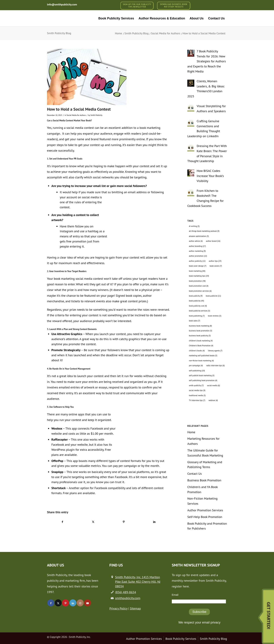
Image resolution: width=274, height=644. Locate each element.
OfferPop (57, 461)
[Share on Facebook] (62, 522)
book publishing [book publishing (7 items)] (197, 316)
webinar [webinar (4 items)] (213, 400)
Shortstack (59, 488)
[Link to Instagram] (80, 603)
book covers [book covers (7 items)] (216, 266)
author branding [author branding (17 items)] (197, 246)
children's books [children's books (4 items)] (197, 351)
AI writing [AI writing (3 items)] (194, 226)
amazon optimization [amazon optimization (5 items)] (199, 236)
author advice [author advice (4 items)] (196, 241)
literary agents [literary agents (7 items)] (215, 351)
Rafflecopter (60, 439)
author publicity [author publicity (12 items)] (197, 261)
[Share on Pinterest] (124, 522)
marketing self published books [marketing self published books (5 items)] (203, 356)
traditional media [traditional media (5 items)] (197, 395)
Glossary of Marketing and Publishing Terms (205, 465)
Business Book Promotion (204, 480)
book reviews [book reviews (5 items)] (215, 316)
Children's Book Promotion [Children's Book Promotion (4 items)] (201, 346)
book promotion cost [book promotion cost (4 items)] (199, 286)
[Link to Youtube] (88, 603)
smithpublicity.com (128, 598)
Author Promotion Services (205, 510)
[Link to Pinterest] (66, 603)
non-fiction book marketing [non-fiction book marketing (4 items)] (201, 361)
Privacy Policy (118, 608)
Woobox (57, 428)
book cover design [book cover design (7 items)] (198, 266)
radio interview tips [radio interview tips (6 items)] (215, 365)
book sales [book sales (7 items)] (194, 321)
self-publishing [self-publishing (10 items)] (197, 371)
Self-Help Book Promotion (205, 517)
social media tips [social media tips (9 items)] (197, 390)
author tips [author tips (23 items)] (215, 261)
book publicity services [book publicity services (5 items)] (199, 311)
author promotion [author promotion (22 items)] (198, 256)
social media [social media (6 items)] (214, 385)
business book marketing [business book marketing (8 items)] (200, 326)
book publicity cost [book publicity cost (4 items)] (198, 306)
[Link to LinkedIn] (73, 603)
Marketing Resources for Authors (203, 441)
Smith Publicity (96, 115)
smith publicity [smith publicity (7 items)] (196, 385)
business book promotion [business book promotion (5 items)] (201, 331)
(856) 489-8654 (126, 592)
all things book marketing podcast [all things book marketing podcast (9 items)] (204, 231)
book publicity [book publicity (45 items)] (197, 301)
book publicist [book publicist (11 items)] (213, 296)
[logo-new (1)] (71, 18)
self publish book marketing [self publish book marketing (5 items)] (202, 375)
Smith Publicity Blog (59, 33)
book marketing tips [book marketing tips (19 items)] (199, 276)
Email (175, 595)
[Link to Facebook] (51, 603)
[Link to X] (58, 603)
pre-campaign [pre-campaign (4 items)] (196, 365)
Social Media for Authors (76, 115)
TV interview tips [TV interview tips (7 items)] (197, 400)
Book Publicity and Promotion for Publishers (207, 526)
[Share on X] (93, 522)
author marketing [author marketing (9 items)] (197, 251)
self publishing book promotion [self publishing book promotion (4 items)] (203, 380)
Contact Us (195, 474)
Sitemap (135, 608)
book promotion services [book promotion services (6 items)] (200, 291)
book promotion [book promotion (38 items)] (197, 281)
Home (191, 432)
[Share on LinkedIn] (154, 522)
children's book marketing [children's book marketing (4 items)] (201, 341)
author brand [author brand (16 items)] (213, 241)
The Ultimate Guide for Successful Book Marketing (205, 453)
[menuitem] (137, 6)
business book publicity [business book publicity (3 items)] (200, 336)
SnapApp (57, 472)
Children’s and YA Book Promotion (203, 489)
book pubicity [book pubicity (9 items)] (196, 296)
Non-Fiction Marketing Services (202, 501)
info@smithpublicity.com (62, 4)
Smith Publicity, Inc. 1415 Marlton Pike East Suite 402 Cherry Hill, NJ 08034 (138, 582)
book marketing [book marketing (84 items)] (197, 271)
